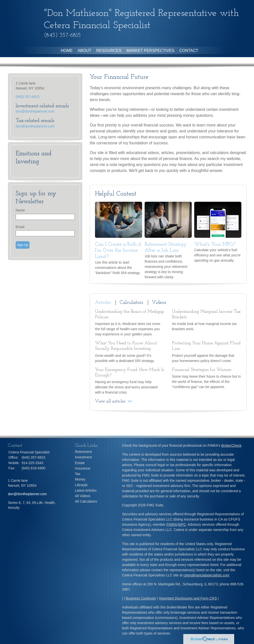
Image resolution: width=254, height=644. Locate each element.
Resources (109, 51)
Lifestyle (81, 485)
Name (20, 210)
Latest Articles (86, 490)
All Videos (83, 496)
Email (20, 227)
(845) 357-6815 (28, 97)
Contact (189, 51)
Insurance (82, 468)
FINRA (172, 524)
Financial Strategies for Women (202, 370)
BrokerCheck (231, 445)
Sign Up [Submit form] (23, 245)
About (84, 51)
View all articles (110, 401)
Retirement (83, 452)
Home (67, 51)
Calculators (131, 303)
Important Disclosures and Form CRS (188, 598)
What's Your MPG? (215, 244)
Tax (78, 474)
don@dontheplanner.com (35, 111)
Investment (83, 457)
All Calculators (86, 501)
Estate (80, 463)
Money (80, 479)
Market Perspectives (150, 51)
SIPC (182, 524)
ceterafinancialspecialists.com (206, 575)
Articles (103, 303)
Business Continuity (141, 598)
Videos (159, 303)
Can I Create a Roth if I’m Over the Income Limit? (118, 251)
